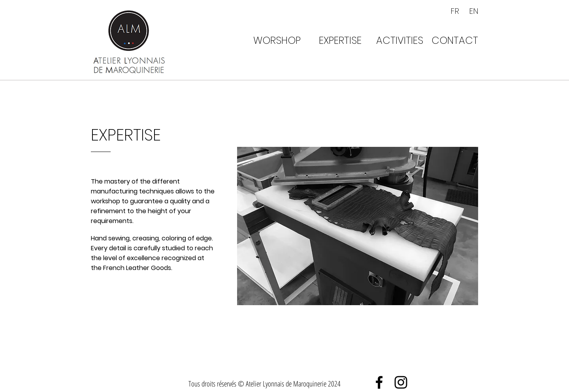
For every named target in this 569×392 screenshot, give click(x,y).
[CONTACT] (455, 40)
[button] (358, 226)
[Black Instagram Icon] (401, 382)
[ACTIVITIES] (399, 40)
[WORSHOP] (277, 40)
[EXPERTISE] (340, 40)
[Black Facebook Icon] (379, 382)
